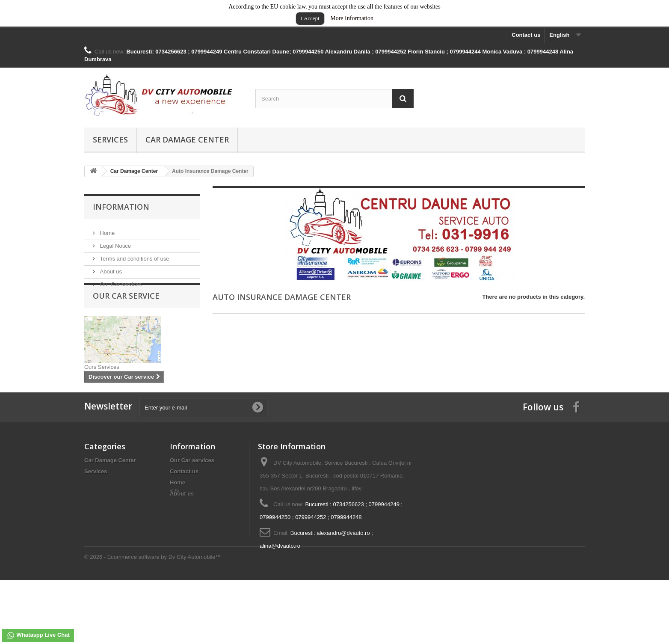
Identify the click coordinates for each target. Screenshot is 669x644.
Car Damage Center (187, 139)
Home (107, 230)
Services (110, 139)
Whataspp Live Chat (38, 635)
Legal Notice (115, 242)
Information (121, 207)
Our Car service (126, 313)
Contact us (526, 35)
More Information (352, 18)
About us (110, 268)
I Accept (310, 18)
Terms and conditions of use (134, 255)
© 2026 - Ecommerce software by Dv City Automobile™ (153, 621)
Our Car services (120, 281)
